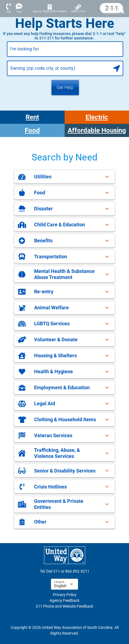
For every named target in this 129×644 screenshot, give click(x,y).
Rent (32, 117)
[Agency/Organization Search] (50, 9)
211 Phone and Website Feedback (64, 606)
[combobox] (65, 51)
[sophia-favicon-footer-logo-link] (65, 555)
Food (32, 130)
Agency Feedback (64, 600)
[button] (64, 177)
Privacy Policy (65, 595)
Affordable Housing (97, 130)
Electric (97, 117)
